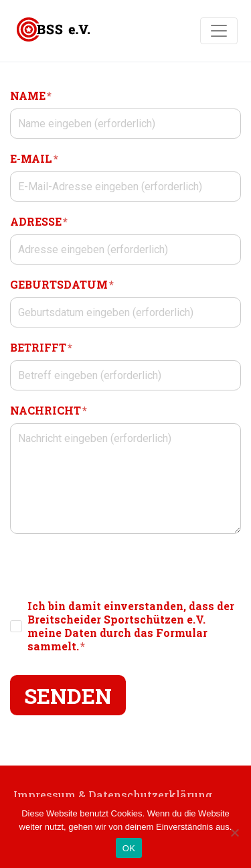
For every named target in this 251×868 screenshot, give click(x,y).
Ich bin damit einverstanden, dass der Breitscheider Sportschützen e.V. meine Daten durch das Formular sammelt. (131, 626)
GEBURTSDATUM (62, 284)
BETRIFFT (41, 347)
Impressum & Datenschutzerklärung (113, 795)
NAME (31, 95)
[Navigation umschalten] (219, 31)
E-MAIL (34, 158)
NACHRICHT (49, 410)
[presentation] (112, 567)
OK (129, 848)
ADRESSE (39, 221)
